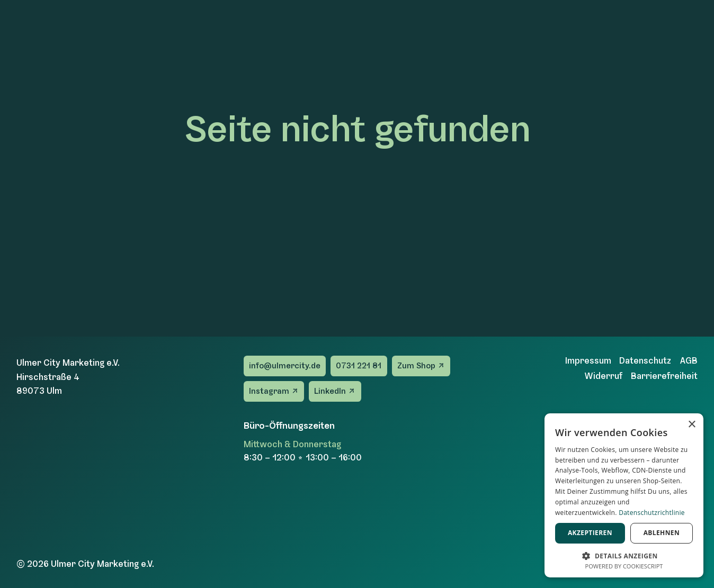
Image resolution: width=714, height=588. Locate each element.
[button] (624, 555)
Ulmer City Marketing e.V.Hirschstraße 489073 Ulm (68, 376)
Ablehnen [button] (662, 533)
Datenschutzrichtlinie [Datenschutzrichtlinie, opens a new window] (652, 513)
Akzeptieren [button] (590, 533)
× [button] (691, 425)
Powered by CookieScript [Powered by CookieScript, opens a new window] (624, 566)
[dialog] (624, 495)
